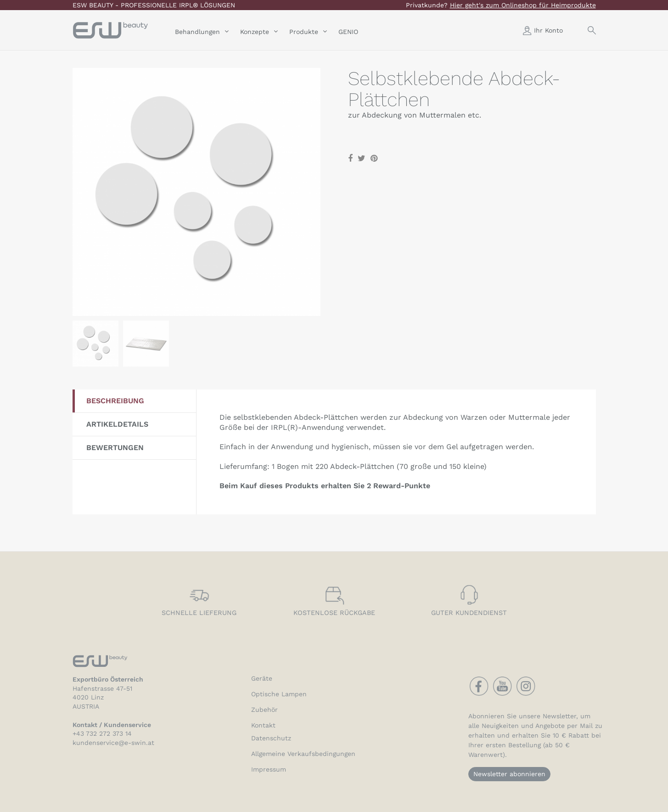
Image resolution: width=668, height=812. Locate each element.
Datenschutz (271, 738)
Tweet (362, 159)
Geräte (262, 678)
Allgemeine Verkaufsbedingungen (303, 754)
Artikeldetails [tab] (117, 424)
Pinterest (374, 159)
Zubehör (264, 710)
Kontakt (263, 725)
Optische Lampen (279, 694)
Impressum (269, 769)
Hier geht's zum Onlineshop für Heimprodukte (523, 5)
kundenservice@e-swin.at (113, 743)
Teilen (350, 159)
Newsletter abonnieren (509, 774)
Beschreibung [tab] (115, 401)
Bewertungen (115, 448)
